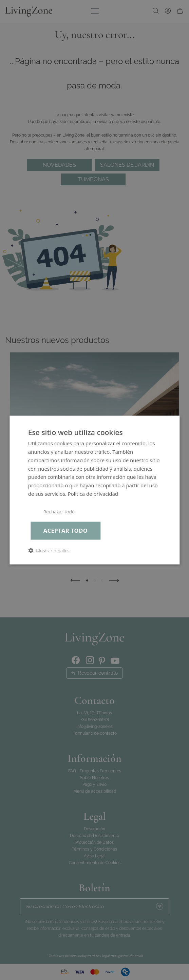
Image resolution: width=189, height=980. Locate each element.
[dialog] (94, 490)
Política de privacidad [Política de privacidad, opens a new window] (93, 493)
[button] (49, 550)
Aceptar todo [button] (65, 530)
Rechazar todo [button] (59, 511)
